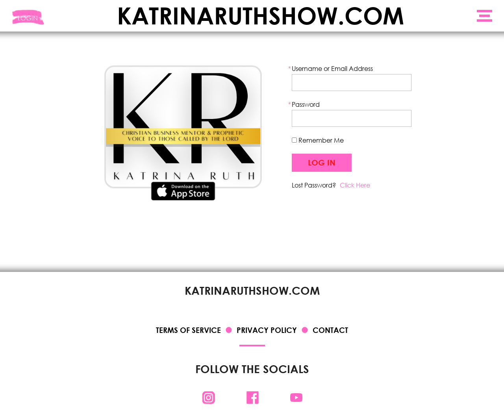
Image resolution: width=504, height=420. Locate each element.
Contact (330, 330)
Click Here (355, 185)
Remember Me (318, 140)
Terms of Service (188, 330)
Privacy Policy (267, 330)
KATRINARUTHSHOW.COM (260, 16)
